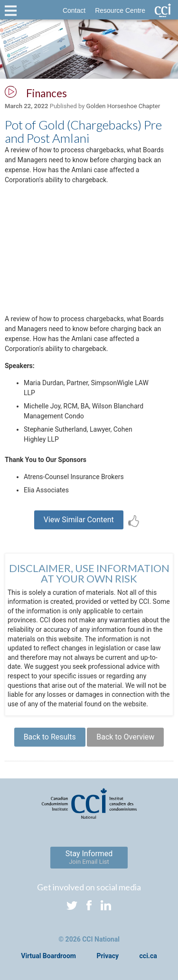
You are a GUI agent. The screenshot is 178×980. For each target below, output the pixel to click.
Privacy (108, 956)
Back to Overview (125, 737)
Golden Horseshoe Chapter (123, 106)
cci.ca (148, 956)
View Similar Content (79, 520)
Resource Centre (120, 10)
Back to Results (50, 737)
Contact (74, 10)
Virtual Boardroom (48, 956)
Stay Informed (89, 857)
